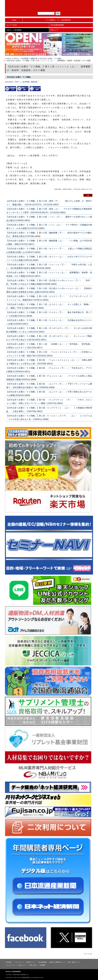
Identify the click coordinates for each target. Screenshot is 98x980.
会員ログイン (61, 9)
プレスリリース (11, 965)
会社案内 (9, 962)
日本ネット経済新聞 (14, 30)
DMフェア (54, 30)
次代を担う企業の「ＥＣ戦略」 (51, 59)
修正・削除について (74, 962)
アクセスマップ (19, 962)
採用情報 (43, 965)
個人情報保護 (43, 962)
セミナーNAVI (12, 25)
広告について (22, 965)
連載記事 (34, 59)
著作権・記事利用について (57, 962)
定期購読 (51, 9)
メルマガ (40, 9)
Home (14, 20)
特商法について (31, 962)
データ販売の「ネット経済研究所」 (59, 20)
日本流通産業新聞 (57, 25)
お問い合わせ (33, 965)
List (88, 195)
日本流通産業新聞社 (49, 3)
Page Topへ (88, 954)
